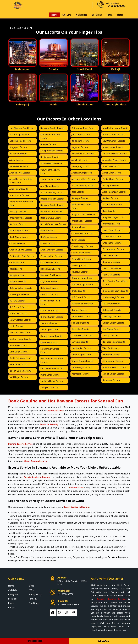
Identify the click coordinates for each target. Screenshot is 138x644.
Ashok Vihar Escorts (112, 173)
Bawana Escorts (79, 310)
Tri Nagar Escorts (111, 335)
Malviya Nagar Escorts (20, 320)
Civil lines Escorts (111, 255)
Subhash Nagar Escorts (52, 381)
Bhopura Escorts (79, 227)
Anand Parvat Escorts (20, 173)
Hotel (120, 15)
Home (54, 15)
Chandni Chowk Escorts (21, 250)
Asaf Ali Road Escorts (50, 179)
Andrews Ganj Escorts (82, 173)
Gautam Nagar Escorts (20, 339)
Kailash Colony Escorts (113, 323)
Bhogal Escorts (48, 230)
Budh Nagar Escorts (19, 237)
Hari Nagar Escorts (111, 329)
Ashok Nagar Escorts (19, 134)
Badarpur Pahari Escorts (52, 199)
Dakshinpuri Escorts (81, 265)
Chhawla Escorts (17, 243)
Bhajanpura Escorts (50, 157)
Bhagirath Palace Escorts (83, 214)
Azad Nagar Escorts (19, 189)
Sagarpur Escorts (80, 147)
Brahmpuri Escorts (111, 224)
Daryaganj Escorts (111, 262)
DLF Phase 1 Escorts (81, 297)
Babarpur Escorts (111, 185)
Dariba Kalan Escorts (50, 269)
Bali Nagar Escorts (18, 211)
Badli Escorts (78, 192)
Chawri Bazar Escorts (82, 253)
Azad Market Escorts (19, 195)
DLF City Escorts (17, 301)
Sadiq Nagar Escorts (50, 387)
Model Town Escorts (19, 364)
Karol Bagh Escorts (18, 352)
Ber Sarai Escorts (17, 224)
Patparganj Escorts (111, 355)
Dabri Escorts (16, 269)
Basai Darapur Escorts (51, 218)
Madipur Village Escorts (52, 151)
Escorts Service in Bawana (37, 477)
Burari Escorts (78, 240)
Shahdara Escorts (49, 323)
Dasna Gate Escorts (112, 268)
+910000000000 (66, 594)
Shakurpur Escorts (80, 323)
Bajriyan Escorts (110, 198)
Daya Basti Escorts (49, 281)
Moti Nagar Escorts (19, 377)
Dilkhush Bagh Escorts (113, 297)
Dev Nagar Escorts (111, 304)
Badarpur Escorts (80, 198)
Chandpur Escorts (49, 243)
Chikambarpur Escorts (113, 249)
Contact (12, 607)
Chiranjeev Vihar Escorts (52, 262)
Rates (109, 15)
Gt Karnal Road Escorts (20, 141)
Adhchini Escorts (79, 160)
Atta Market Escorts (50, 186)
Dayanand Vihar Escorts (83, 278)
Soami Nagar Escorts (81, 355)
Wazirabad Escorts (18, 153)
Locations (97, 15)
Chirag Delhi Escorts (81, 259)
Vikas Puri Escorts (111, 348)
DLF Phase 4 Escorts (19, 313)
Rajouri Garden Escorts (20, 371)
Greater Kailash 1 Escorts (114, 367)
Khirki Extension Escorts (21, 358)
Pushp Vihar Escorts (50, 375)
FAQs (31, 590)
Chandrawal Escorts (112, 236)
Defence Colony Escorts (21, 288)
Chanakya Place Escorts (52, 250)
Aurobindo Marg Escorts (52, 192)
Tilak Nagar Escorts (112, 316)
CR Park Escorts (17, 262)
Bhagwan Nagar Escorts (114, 217)
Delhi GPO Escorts (49, 294)
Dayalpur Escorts (80, 272)
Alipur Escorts (16, 160)
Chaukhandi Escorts (112, 243)
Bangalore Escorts (111, 380)
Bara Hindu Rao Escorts (52, 211)
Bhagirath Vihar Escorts (21, 218)
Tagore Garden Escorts (82, 361)
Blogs (31, 586)
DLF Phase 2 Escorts (19, 307)
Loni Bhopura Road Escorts (22, 128)
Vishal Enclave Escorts (20, 332)
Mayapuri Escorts (80, 342)
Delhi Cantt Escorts (49, 288)
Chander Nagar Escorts (83, 233)
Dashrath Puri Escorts (51, 275)
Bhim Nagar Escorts (19, 230)
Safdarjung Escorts (81, 166)
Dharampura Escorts (19, 294)
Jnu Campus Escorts (81, 134)
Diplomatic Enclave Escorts (115, 291)
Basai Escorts (109, 211)
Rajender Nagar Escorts (114, 342)
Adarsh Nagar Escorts (113, 147)
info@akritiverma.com (69, 604)
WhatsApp (104, 641)
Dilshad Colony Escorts (82, 304)
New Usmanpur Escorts (114, 141)
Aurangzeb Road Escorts (83, 179)
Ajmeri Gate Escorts (19, 166)
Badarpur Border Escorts (52, 128)
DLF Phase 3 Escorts (50, 310)
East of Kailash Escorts (113, 374)
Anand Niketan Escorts (51, 163)
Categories (81, 15)
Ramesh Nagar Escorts (51, 336)
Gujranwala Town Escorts (83, 128)
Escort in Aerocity (49, 424)
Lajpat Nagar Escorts (112, 230)
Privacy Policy (35, 594)
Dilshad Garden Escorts (52, 317)
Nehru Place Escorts (50, 342)
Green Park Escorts (112, 166)
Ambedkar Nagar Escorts (114, 160)
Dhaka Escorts (78, 291)
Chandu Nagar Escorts (82, 246)
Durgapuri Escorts (18, 147)
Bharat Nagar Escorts (82, 221)
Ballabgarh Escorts (80, 141)
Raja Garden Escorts (81, 348)
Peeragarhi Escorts (81, 374)
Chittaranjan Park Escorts (22, 256)
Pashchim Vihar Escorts (83, 153)
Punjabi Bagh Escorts (113, 179)
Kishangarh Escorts (112, 310)
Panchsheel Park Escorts (52, 368)
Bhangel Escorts (48, 144)
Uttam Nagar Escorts (112, 204)
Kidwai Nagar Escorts (82, 367)
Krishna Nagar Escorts (82, 335)
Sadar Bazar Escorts (81, 316)
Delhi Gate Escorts (111, 275)
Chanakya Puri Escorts (51, 256)
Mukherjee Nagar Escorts (115, 153)
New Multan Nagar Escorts (115, 128)
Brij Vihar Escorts (49, 237)
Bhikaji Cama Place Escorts (53, 224)
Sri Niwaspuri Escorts (113, 361)
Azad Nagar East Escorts (114, 192)
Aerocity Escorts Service (111, 599)
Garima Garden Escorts (114, 134)
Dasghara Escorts (18, 281)
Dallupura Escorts (18, 275)
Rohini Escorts (16, 326)
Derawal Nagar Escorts (82, 284)
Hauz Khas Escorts (80, 329)
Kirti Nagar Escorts (49, 330)
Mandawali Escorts (18, 345)
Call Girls (67, 15)
